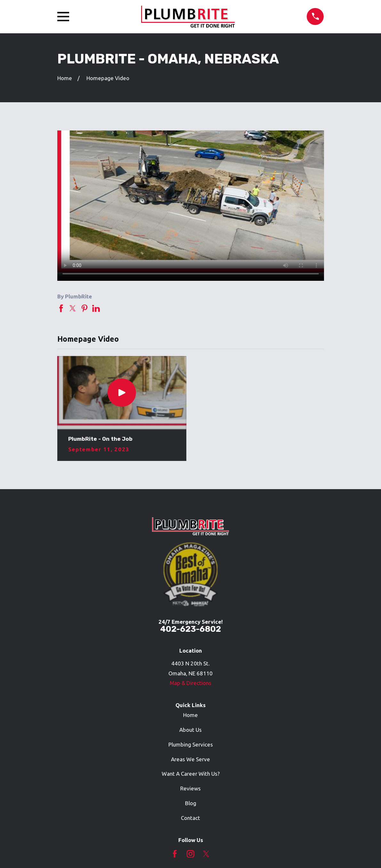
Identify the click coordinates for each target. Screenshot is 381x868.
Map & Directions (190, 683)
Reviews (190, 788)
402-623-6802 (190, 629)
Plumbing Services (191, 744)
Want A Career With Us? (191, 774)
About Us (190, 730)
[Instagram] (190, 854)
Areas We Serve (190, 759)
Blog (191, 803)
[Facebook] (175, 854)
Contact (190, 818)
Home (190, 715)
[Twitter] (206, 854)
